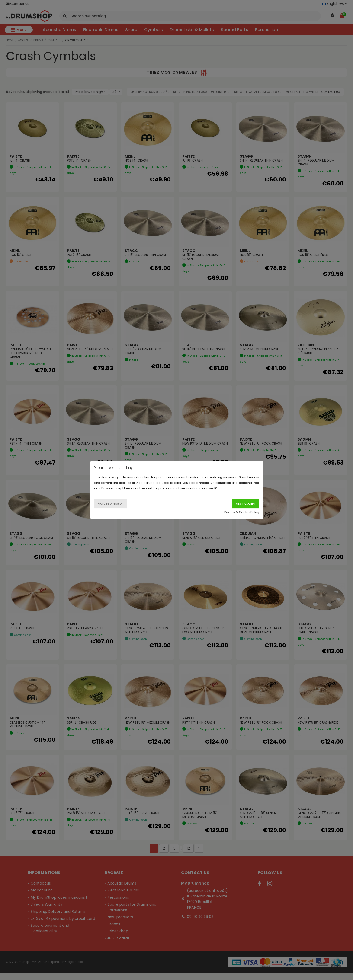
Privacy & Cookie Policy (242, 512)
